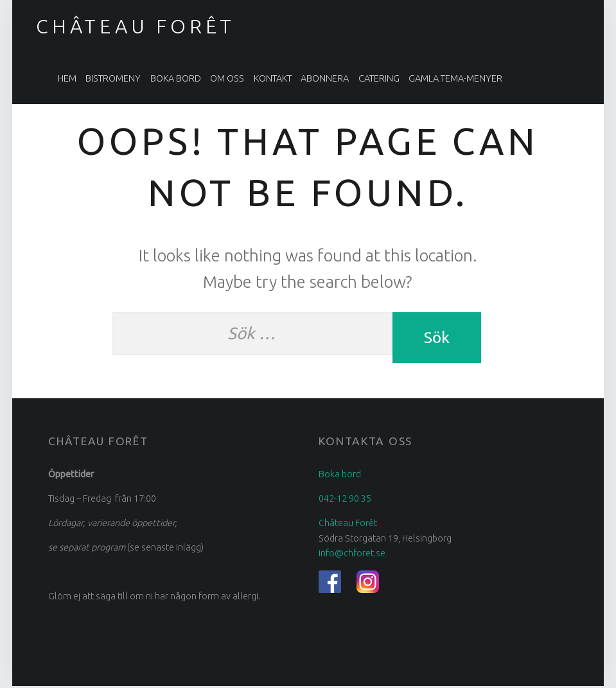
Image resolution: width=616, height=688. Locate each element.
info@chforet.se (352, 556)
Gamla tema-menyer (455, 78)
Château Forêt (136, 26)
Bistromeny (113, 78)
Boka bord (176, 78)
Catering (379, 78)
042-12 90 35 (345, 501)
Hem (67, 78)
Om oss (227, 78)
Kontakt (273, 78)
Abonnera (325, 78)
